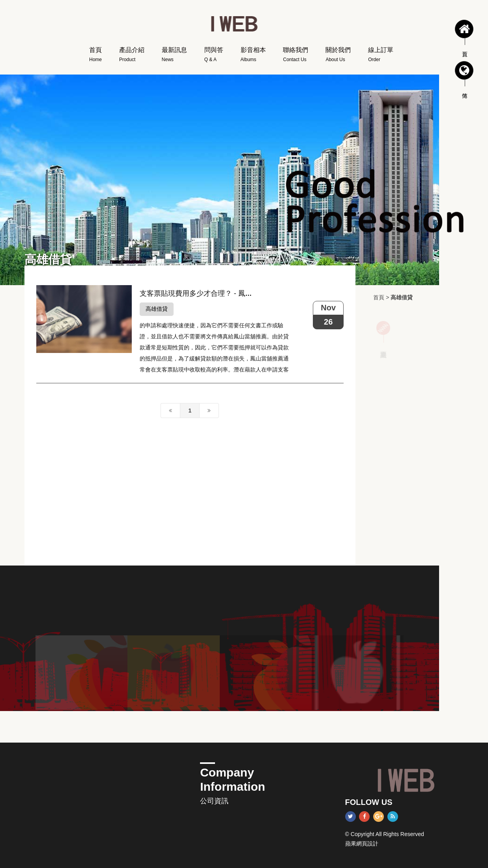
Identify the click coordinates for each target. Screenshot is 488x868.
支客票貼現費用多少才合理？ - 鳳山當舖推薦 (210, 293)
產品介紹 (132, 56)
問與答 (214, 56)
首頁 (95, 56)
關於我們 (338, 56)
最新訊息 (174, 56)
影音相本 (253, 56)
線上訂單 (381, 56)
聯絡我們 (295, 56)
